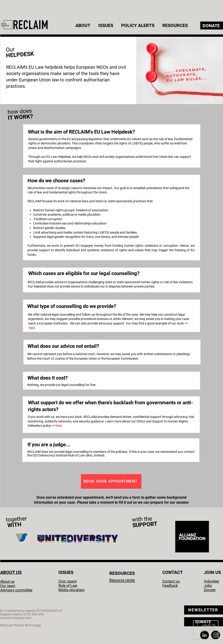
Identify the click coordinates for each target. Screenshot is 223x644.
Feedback (170, 586)
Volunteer (212, 581)
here (32, 328)
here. (59, 426)
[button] (83, 26)
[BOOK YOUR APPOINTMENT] (111, 481)
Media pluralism (71, 590)
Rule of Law (68, 586)
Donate (210, 590)
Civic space (68, 581)
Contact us (171, 581)
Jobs (208, 586)
